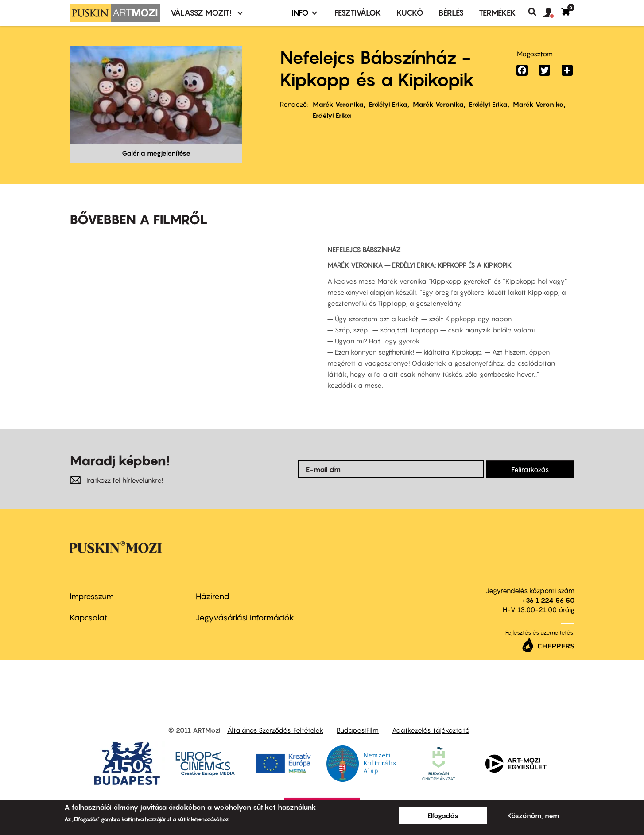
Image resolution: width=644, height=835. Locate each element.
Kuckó (410, 13)
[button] (552, 13)
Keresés (536, 12)
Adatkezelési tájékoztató (431, 730)
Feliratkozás (530, 469)
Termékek (497, 13)
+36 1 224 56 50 (548, 600)
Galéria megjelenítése (156, 153)
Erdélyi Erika (388, 104)
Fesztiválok (358, 13)
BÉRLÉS (451, 13)
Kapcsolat (88, 618)
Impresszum (92, 596)
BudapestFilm (358, 730)
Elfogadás (443, 815)
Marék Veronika (338, 104)
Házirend (213, 596)
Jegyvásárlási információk (245, 618)
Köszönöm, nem (533, 815)
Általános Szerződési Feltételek (275, 730)
